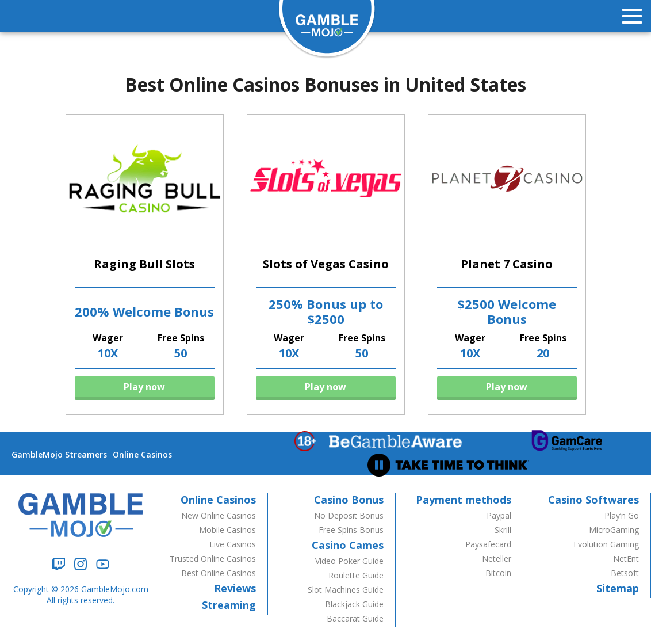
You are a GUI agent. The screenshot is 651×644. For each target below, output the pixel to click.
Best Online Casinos (219, 573)
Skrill (503, 530)
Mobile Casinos (227, 530)
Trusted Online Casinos (213, 559)
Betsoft (625, 573)
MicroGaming (614, 530)
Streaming (229, 605)
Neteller (497, 559)
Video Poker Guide (349, 561)
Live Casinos (233, 544)
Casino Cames (348, 545)
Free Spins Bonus (351, 530)
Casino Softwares (593, 500)
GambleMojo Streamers (59, 454)
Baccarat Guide (355, 618)
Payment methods (464, 500)
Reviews (235, 588)
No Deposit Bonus (349, 515)
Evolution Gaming (606, 544)
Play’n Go (622, 515)
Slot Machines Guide (346, 590)
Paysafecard (488, 544)
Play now (144, 387)
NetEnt (626, 559)
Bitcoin (498, 573)
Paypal (499, 515)
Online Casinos (142, 454)
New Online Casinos (219, 515)
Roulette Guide (356, 575)
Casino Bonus (349, 500)
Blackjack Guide (354, 604)
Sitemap (618, 588)
